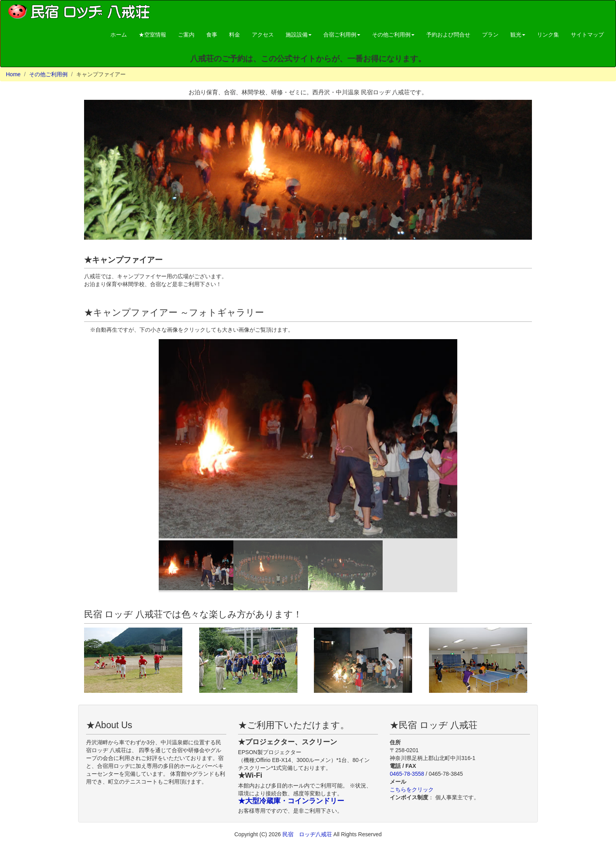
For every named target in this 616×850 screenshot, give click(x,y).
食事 (212, 35)
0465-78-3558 (407, 774)
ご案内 (186, 35)
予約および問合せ (448, 35)
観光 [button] (518, 35)
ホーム (119, 35)
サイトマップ (587, 35)
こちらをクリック (412, 789)
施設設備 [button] (299, 35)
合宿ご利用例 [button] (342, 35)
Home (13, 74)
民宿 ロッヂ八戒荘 (308, 834)
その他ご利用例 (48, 74)
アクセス (263, 35)
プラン (490, 35)
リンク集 (548, 35)
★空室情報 (152, 35)
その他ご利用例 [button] (393, 35)
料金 (235, 35)
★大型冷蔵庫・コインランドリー (291, 801)
